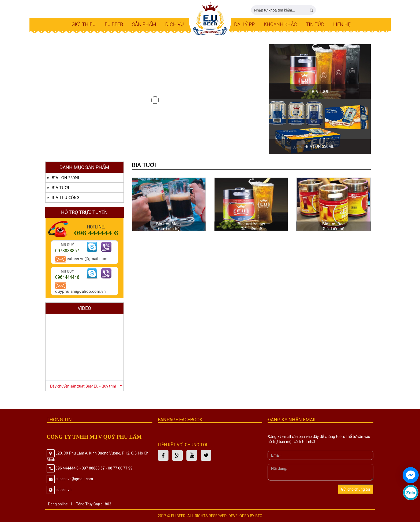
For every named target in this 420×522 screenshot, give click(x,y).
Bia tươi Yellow (251, 224)
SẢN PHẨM (144, 24)
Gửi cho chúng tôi (356, 489)
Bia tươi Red (333, 224)
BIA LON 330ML (320, 147)
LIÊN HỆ (342, 24)
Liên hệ (173, 229)
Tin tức (315, 24)
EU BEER (114, 24)
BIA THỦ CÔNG (62, 197)
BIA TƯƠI (320, 92)
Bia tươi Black (169, 224)
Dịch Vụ (175, 24)
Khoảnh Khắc (280, 24)
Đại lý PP (244, 24)
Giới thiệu (84, 24)
